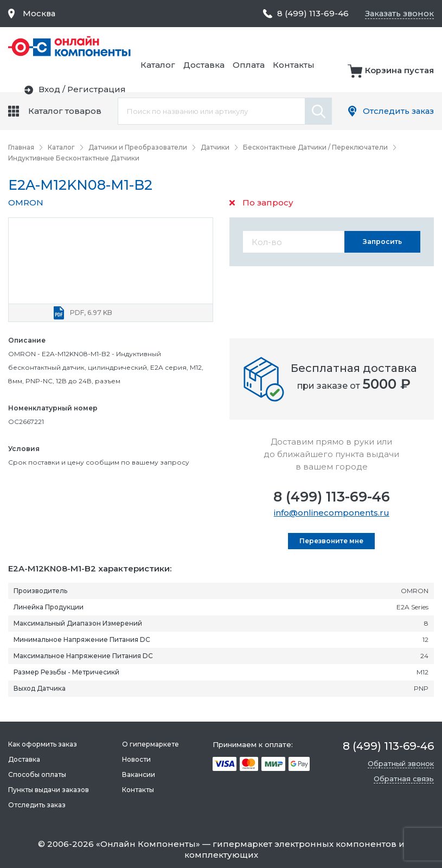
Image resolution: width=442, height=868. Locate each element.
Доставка (323, 47)
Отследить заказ (398, 111)
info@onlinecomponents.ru (332, 513)
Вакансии (139, 774)
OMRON (26, 202)
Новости (136, 759)
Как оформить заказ (43, 744)
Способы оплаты (37, 774)
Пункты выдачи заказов (49, 790)
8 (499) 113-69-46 (332, 497)
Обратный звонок (401, 763)
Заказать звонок (398, 13)
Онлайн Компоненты (148, 844)
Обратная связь (404, 779)
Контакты (413, 47)
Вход (357, 77)
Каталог (277, 47)
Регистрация (405, 77)
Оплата (368, 47)
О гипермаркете (150, 744)
